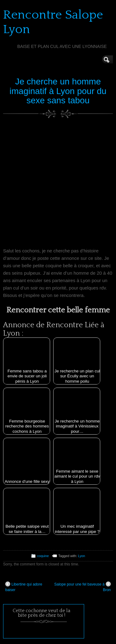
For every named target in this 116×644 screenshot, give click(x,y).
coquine (43, 556)
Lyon (82, 556)
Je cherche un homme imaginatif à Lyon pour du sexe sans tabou (58, 91)
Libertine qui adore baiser (24, 587)
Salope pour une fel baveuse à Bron (82, 587)
